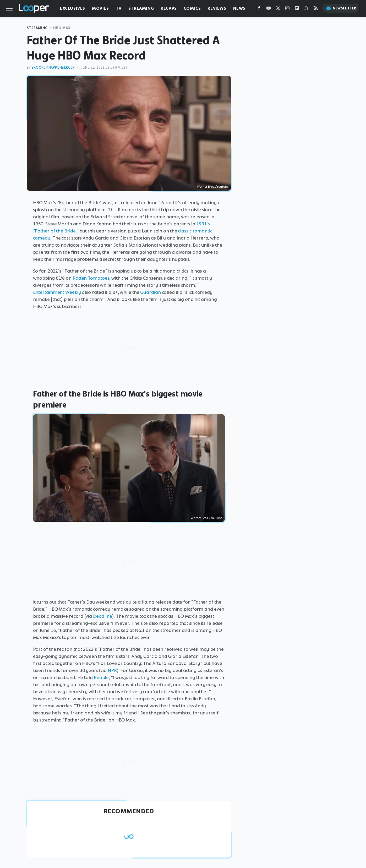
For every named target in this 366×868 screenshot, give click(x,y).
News (239, 8)
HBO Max (62, 28)
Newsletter (341, 8)
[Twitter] (278, 9)
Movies (100, 8)
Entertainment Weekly (57, 292)
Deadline (103, 616)
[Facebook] (259, 9)
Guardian (150, 292)
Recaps (169, 8)
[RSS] (316, 9)
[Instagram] (287, 9)
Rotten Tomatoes (91, 278)
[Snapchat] (306, 9)
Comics (192, 8)
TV (119, 8)
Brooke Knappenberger (53, 67)
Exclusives (73, 8)
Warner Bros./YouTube (213, 187)
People (101, 677)
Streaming (141, 8)
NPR (112, 670)
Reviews (217, 8)
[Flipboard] (297, 9)
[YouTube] (269, 9)
